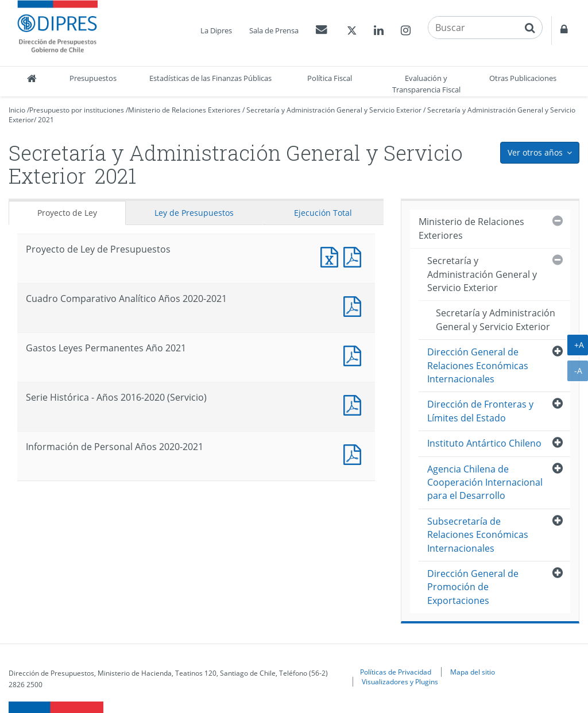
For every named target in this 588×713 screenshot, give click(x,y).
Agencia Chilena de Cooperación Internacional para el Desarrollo (485, 483)
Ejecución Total (323, 213)
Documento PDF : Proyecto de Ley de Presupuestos (355, 256)
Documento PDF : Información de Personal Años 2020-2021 (355, 453)
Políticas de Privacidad (396, 672)
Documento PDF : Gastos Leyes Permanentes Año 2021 (355, 354)
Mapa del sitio (473, 672)
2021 (46, 120)
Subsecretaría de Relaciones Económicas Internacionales (478, 535)
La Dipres (216, 30)
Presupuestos (93, 78)
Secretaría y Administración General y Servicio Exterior (334, 110)
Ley (194, 213)
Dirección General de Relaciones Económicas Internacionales (478, 365)
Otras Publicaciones (523, 78)
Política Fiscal (330, 78)
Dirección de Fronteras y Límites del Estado (480, 411)
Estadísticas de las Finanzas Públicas (210, 78)
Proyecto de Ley (67, 213)
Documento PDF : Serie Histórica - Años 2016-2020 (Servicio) (355, 404)
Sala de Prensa (274, 30)
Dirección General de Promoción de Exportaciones (473, 587)
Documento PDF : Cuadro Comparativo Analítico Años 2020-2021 (355, 305)
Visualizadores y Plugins (400, 681)
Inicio (17, 110)
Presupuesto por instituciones (77, 110)
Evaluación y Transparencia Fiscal (426, 84)
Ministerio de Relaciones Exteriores (184, 110)
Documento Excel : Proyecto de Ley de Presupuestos (332, 256)
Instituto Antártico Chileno (484, 443)
